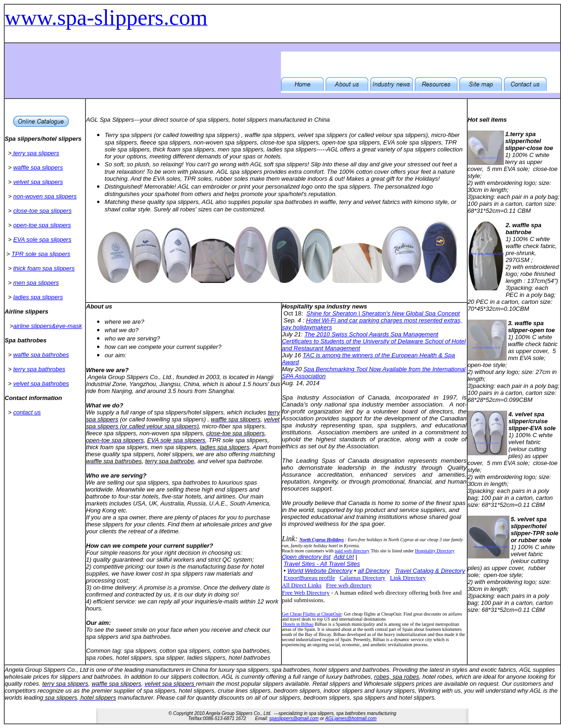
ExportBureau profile (310, 578)
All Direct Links (302, 585)
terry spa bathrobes (39, 369)
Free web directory (349, 585)
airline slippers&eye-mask (47, 326)
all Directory (374, 571)
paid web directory (352, 551)
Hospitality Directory (434, 551)
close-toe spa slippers (42, 211)
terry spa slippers (36, 153)
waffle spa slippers (38, 167)
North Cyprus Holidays (322, 540)
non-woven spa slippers (45, 196)
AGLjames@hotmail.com (351, 718)
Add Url (344, 557)
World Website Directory (320, 571)
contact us (27, 412)
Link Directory (408, 578)
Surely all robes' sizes (184, 209)
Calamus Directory (362, 578)
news (360, 306)
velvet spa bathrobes (41, 384)
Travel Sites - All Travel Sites (322, 564)
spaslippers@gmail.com (294, 718)
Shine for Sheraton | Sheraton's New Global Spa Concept (383, 313)
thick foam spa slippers (44, 268)
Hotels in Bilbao (298, 624)
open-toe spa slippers (42, 225)
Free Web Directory (306, 593)
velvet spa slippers (38, 182)
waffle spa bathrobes (41, 355)
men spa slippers (36, 283)
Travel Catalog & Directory (430, 571)
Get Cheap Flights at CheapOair (312, 614)
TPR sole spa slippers (41, 254)
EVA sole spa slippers (42, 239)
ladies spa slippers (38, 297)
